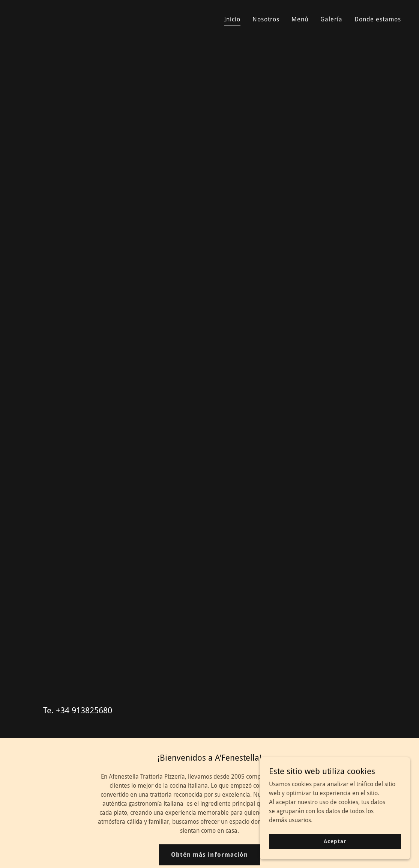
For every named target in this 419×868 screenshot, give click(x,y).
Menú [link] (300, 19)
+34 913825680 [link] (84, 711)
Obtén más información (209, 855)
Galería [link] (331, 19)
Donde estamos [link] (378, 19)
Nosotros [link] (266, 19)
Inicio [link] (232, 19)
